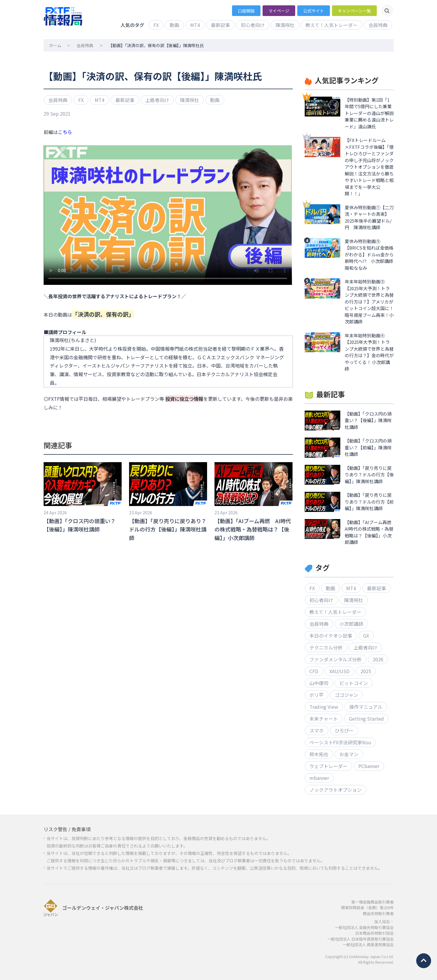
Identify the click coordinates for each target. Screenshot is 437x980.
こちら (65, 132)
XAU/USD (339, 671)
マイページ (279, 11)
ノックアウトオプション (336, 790)
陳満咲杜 (285, 25)
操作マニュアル (366, 707)
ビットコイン (354, 683)
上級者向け (157, 100)
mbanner (319, 778)
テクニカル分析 (326, 647)
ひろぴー (344, 730)
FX (156, 25)
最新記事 (220, 25)
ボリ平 (317, 695)
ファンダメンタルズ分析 (336, 659)
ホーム (55, 45)
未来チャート (324, 719)
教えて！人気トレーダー (332, 25)
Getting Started (366, 719)
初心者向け (253, 25)
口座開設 (246, 11)
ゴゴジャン (346, 695)
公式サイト (314, 11)
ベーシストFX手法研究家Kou (340, 742)
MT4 (195, 25)
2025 (366, 671)
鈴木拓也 (319, 754)
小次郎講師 (351, 624)
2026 (378, 659)
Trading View (324, 707)
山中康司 (319, 683)
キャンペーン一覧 (354, 11)
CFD (314, 671)
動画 (174, 25)
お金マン (349, 754)
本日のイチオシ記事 (331, 636)
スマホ (317, 730)
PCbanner (369, 766)
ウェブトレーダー (328, 766)
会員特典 (378, 25)
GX (366, 636)
